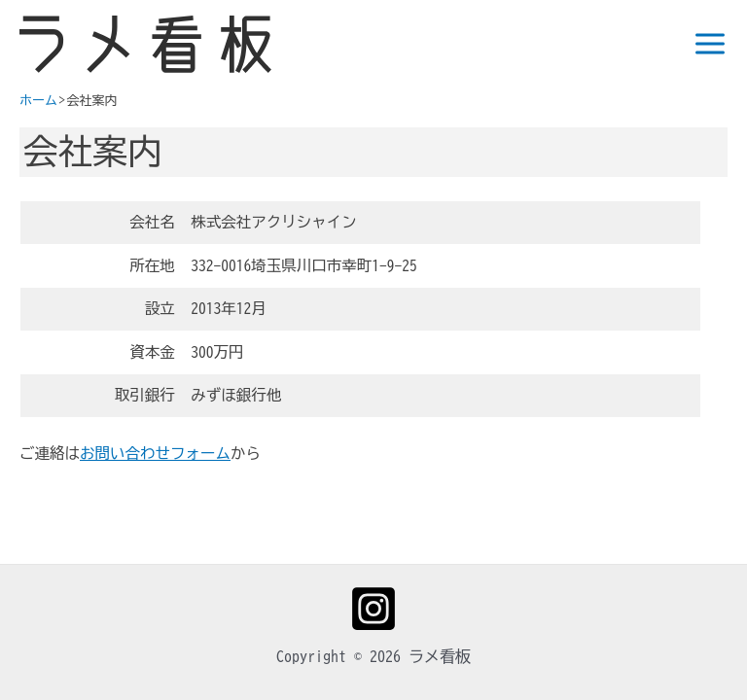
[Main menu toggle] (704, 44)
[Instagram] (373, 609)
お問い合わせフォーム (155, 453)
